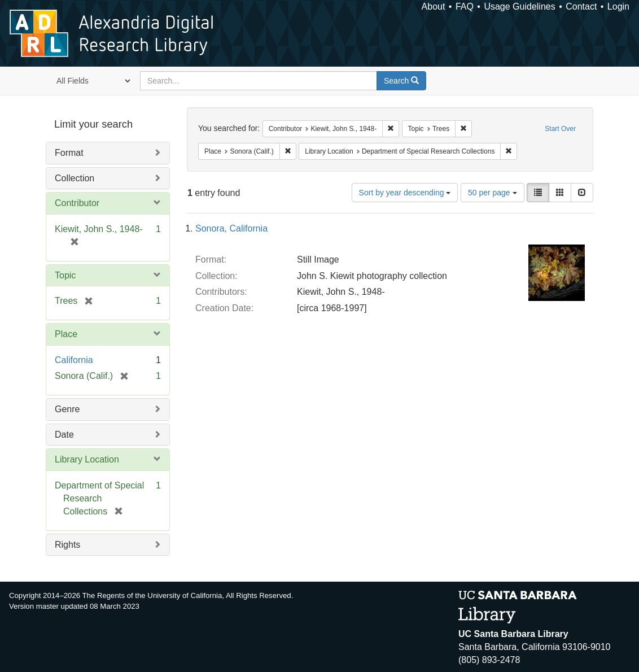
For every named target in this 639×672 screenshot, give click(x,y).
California (74, 360)
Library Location (87, 459)
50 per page (493, 193)
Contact (581, 6)
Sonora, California (231, 228)
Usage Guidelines (519, 6)
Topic (65, 275)
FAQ (465, 6)
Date (64, 435)
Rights (67, 545)
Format (69, 153)
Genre (67, 409)
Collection (75, 178)
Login (618, 6)
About (434, 6)
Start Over (560, 129)
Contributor (77, 203)
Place (66, 334)
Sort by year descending (405, 193)
